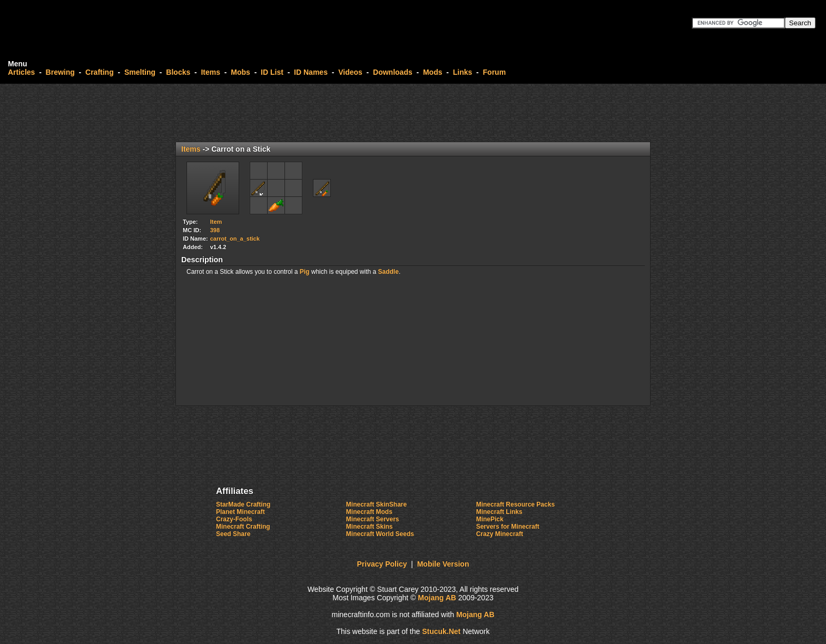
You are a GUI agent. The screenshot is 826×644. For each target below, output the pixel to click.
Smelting (140, 72)
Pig (305, 272)
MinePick (490, 519)
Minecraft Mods (369, 512)
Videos (350, 72)
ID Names (311, 72)
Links (463, 72)
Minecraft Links (499, 512)
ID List (272, 72)
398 (215, 230)
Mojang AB (437, 598)
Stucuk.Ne (441, 631)
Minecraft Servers (373, 519)
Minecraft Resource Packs (515, 504)
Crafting (100, 72)
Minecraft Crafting (243, 527)
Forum (495, 72)
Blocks (178, 72)
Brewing (60, 72)
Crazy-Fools (234, 519)
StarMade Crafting (243, 504)
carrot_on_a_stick (235, 239)
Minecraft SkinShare (376, 504)
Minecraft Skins (370, 527)
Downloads (393, 72)
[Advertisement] (413, 113)
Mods (433, 72)
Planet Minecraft (240, 512)
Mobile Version (443, 564)
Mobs (240, 72)
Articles (21, 72)
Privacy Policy (382, 564)
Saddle (389, 272)
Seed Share (233, 534)
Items (210, 72)
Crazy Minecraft (500, 534)
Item (216, 222)
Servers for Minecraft (508, 527)
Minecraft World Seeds (380, 534)
